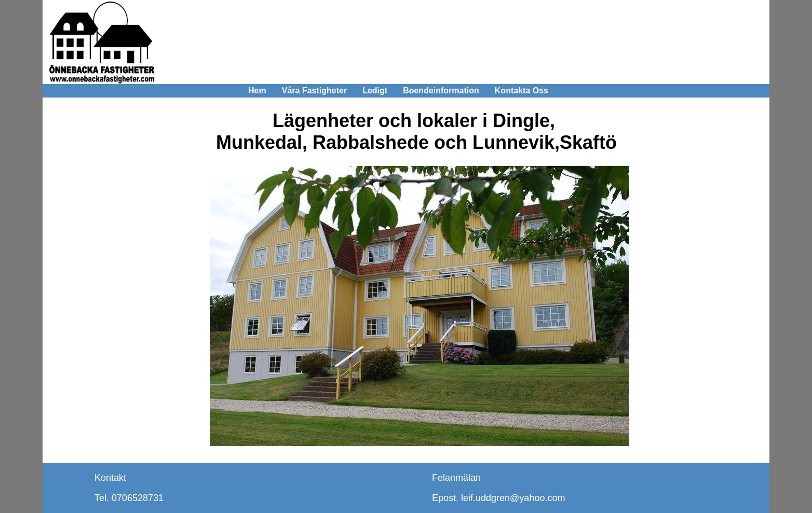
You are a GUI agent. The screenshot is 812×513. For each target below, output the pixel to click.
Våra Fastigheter (314, 91)
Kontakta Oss (522, 91)
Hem (257, 91)
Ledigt (375, 91)
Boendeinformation (441, 91)
